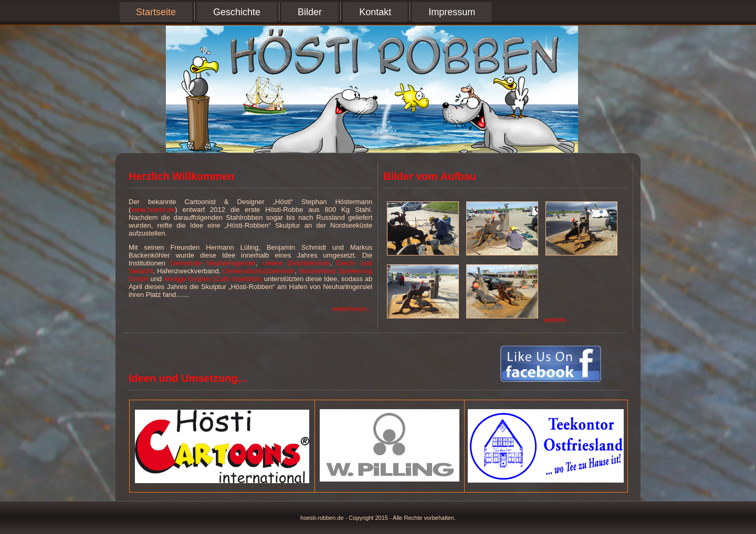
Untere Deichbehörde (296, 263)
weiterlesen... (353, 309)
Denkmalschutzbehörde (259, 271)
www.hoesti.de (153, 210)
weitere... (558, 320)
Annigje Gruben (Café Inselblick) (213, 279)
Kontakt (375, 12)
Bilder (310, 12)
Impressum (452, 12)
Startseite (156, 12)
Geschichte (237, 12)
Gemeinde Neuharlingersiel (213, 263)
